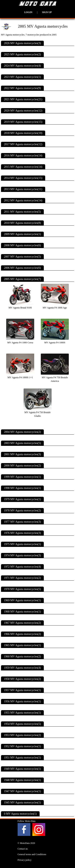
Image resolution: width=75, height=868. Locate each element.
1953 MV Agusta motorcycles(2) (22, 735)
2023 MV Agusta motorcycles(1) (22, 77)
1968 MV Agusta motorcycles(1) (22, 612)
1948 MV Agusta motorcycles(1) (22, 780)
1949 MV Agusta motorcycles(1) (22, 769)
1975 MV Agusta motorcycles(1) (22, 544)
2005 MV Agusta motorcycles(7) (22, 279)
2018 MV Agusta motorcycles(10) (23, 133)
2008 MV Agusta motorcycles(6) (22, 245)
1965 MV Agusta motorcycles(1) (22, 645)
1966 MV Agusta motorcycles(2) (22, 634)
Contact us (23, 849)
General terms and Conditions (32, 854)
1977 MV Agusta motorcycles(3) (22, 522)
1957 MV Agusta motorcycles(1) (22, 690)
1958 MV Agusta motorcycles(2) (22, 679)
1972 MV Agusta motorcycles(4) (22, 567)
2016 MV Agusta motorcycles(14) (23, 156)
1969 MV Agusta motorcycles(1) (22, 600)
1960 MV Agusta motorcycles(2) (22, 657)
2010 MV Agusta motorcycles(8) (22, 223)
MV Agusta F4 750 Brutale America (55, 377)
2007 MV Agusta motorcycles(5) (22, 257)
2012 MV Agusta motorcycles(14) (23, 200)
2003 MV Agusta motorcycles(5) (22, 443)
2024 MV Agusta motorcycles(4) (22, 66)
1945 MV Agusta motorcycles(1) (22, 803)
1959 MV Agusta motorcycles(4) (22, 668)
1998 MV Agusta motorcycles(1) (22, 488)
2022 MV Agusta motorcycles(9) (22, 88)
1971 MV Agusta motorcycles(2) (22, 578)
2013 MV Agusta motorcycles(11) (23, 189)
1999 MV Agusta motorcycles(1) (22, 477)
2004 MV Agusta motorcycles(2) (22, 432)
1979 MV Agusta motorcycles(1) (22, 499)
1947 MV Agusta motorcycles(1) (22, 791)
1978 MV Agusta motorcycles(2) (22, 511)
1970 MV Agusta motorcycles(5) (22, 589)
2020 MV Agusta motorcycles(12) (23, 111)
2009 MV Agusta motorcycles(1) (22, 234)
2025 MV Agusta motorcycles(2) (22, 54)
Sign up (47, 12)
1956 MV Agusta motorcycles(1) (22, 701)
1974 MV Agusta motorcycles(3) (22, 555)
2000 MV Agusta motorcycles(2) (22, 466)
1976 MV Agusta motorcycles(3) (22, 533)
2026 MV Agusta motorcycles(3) (22, 43)
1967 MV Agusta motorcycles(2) (22, 623)
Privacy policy (25, 860)
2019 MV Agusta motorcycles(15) (23, 122)
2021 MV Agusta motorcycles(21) (23, 99)
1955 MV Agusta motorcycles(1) (22, 713)
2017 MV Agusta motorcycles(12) (23, 144)
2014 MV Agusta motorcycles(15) (23, 178)
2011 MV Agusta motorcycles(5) (22, 212)
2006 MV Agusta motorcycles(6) (22, 268)
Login (28, 12)
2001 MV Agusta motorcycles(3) (22, 454)
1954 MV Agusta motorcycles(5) (22, 724)
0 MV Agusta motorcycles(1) (20, 814)
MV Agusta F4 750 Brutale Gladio (38, 412)
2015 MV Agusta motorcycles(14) (23, 167)
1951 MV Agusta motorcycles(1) (22, 758)
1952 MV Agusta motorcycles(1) (22, 746)
